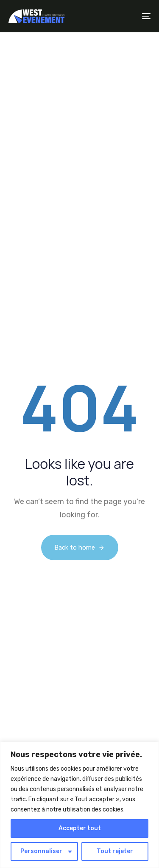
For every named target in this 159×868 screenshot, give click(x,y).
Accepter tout (80, 828)
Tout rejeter (115, 851)
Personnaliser (41, 851)
